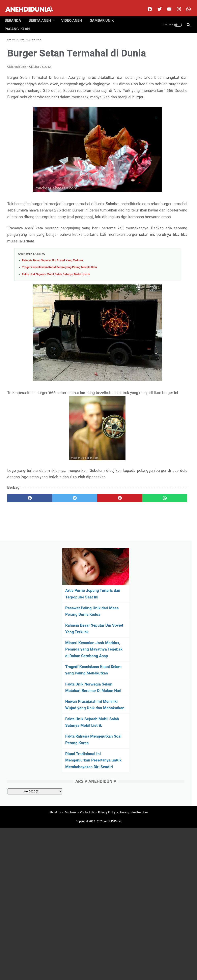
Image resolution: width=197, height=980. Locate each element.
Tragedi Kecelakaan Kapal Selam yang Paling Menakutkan (59, 307)
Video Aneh (74, 14)
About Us (55, 588)
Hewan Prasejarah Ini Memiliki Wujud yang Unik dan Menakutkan (165, 224)
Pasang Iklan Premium (134, 588)
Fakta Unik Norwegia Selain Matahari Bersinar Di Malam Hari (166, 200)
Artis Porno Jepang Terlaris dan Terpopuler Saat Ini (166, 74)
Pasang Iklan (20, 22)
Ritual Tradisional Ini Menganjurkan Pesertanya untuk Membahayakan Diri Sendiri (164, 302)
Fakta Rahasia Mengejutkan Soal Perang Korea (162, 272)
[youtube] (166, 5)
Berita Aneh (42, 14)
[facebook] (147, 5)
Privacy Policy (107, 588)
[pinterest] (83, 545)
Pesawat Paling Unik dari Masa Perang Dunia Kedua (164, 98)
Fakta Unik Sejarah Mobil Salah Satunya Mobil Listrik (56, 314)
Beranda (15, 14)
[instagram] (176, 5)
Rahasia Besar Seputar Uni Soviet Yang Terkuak (53, 301)
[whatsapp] (114, 545)
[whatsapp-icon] (185, 5)
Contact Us (87, 588)
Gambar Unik (104, 14)
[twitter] (156, 5)
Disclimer (71, 588)
